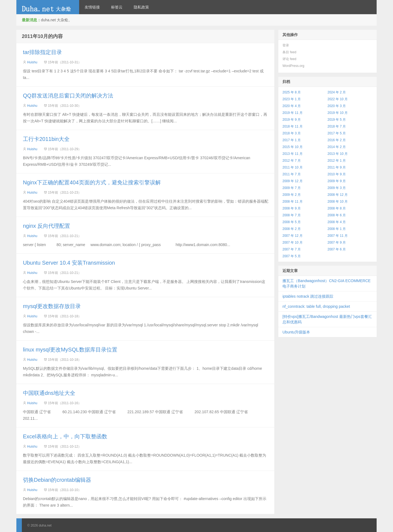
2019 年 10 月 (338, 113)
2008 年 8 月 (337, 208)
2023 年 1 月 (292, 99)
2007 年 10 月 (293, 243)
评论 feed (289, 59)
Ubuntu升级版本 (296, 332)
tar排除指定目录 (42, 52)
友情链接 (92, 7)
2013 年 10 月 (338, 154)
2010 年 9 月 (337, 174)
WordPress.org (293, 66)
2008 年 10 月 (338, 202)
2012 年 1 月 (337, 161)
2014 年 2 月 (337, 147)
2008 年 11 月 (293, 202)
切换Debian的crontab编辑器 (57, 480)
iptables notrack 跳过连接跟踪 (308, 296)
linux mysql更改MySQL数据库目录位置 (70, 350)
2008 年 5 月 (292, 222)
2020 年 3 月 (337, 106)
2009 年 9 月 (337, 181)
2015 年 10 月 (293, 147)
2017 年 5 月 (337, 133)
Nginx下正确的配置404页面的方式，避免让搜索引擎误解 (92, 182)
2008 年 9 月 (292, 208)
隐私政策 (141, 7)
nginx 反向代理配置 (47, 226)
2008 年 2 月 (292, 229)
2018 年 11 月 (293, 126)
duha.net (48, 7)
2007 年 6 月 (337, 249)
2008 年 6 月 (337, 215)
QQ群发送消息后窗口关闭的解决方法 (68, 96)
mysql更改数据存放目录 (52, 306)
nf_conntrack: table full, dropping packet (316, 306)
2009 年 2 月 (292, 195)
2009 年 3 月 (337, 188)
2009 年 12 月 (293, 181)
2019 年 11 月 (293, 113)
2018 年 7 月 (337, 126)
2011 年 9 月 (337, 167)
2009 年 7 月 (292, 188)
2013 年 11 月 (293, 154)
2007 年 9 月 (337, 243)
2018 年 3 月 (292, 133)
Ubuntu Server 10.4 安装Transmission (69, 263)
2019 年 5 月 (337, 120)
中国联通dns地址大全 (49, 393)
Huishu (32, 62)
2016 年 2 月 (337, 140)
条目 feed (289, 52)
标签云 (117, 7)
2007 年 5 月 (292, 256)
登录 (286, 45)
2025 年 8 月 (292, 92)
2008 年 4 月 (337, 222)
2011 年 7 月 (292, 174)
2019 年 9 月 (292, 120)
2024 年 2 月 (337, 92)
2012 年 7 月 (292, 161)
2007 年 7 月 (292, 249)
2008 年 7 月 (292, 215)
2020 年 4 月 (292, 106)
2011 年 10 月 (293, 167)
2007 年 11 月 (338, 236)
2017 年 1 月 (292, 140)
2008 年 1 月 (337, 229)
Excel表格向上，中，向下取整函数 (65, 436)
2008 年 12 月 (338, 195)
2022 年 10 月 (338, 99)
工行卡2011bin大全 (46, 139)
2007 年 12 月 (293, 236)
